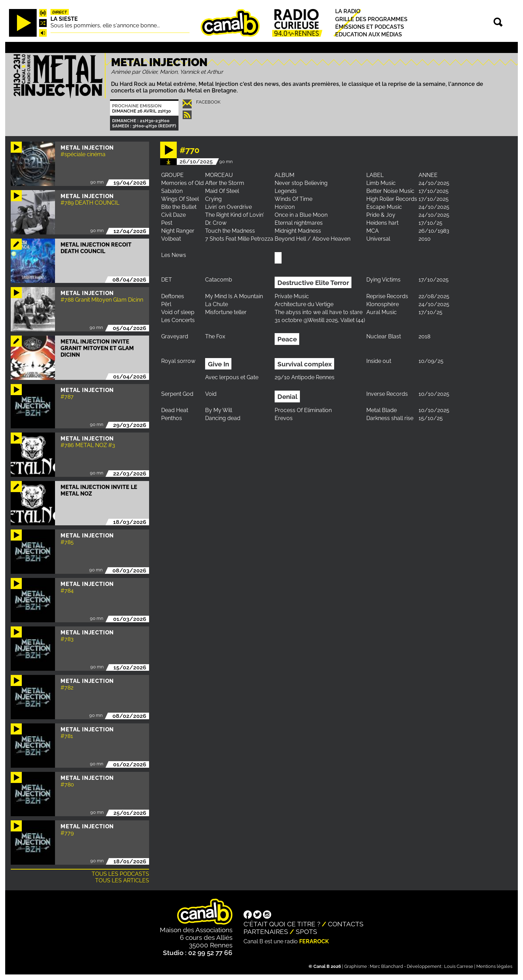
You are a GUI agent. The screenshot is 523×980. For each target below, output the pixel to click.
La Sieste (64, 19)
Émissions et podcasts (370, 27)
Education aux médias (369, 34)
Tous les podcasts (120, 874)
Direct (59, 12)
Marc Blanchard (386, 966)
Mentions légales (494, 966)
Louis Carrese (459, 966)
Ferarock (314, 941)
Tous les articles (122, 880)
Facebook (208, 102)
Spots (306, 932)
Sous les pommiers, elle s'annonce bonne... (105, 25)
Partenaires (266, 932)
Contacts (346, 924)
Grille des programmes (371, 19)
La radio (348, 12)
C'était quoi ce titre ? (282, 924)
